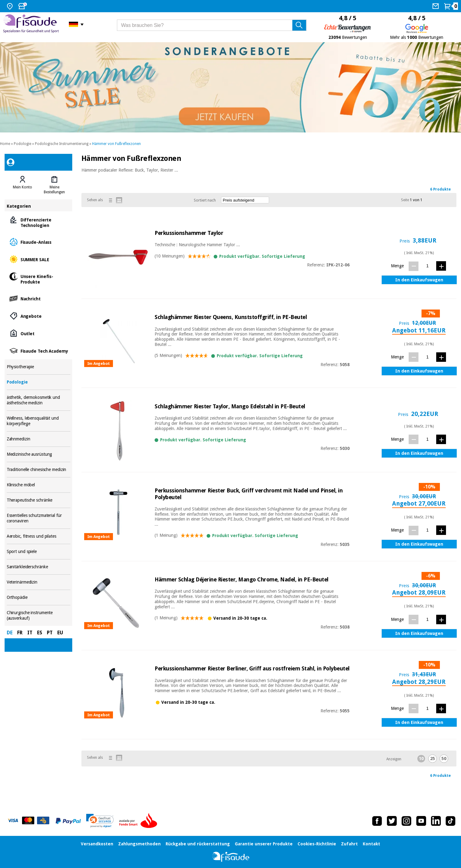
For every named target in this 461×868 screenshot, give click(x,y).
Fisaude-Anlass (39, 242)
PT (50, 633)
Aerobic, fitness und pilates (39, 536)
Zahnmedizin (39, 439)
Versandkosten (97, 844)
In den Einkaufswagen (419, 280)
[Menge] (427, 266)
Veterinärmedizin (39, 582)
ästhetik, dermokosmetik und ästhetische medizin (39, 400)
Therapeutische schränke (39, 500)
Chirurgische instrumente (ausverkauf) (39, 616)
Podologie (22, 144)
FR (20, 633)
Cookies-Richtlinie (317, 844)
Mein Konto (22, 187)
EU (60, 633)
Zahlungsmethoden (139, 844)
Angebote (39, 316)
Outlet (39, 333)
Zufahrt (349, 844)
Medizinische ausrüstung (39, 454)
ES (40, 633)
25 (433, 759)
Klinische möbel (39, 485)
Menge (397, 266)
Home (5, 144)
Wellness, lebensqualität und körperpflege (39, 421)
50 (444, 759)
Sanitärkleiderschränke (39, 567)
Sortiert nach (205, 200)
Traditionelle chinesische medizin (39, 470)
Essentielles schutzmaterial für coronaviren (39, 518)
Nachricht (39, 298)
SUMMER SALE (39, 259)
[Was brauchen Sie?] (212, 25)
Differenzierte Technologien (39, 222)
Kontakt (371, 844)
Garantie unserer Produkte (264, 844)
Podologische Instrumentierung (62, 144)
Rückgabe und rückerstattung (198, 844)
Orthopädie (39, 597)
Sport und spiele (39, 552)
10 (421, 759)
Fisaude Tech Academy (39, 351)
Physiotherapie (39, 367)
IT (30, 633)
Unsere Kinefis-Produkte (39, 279)
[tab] (23, 185)
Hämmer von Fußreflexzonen (116, 144)
